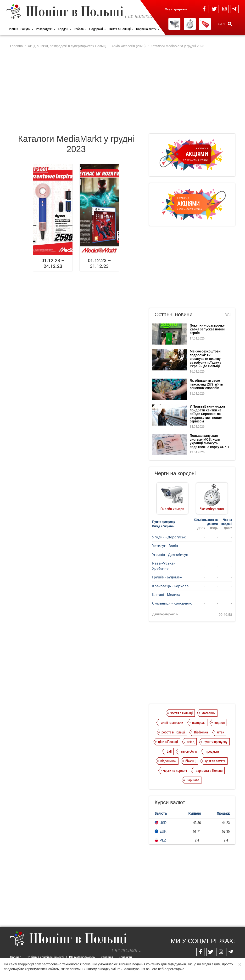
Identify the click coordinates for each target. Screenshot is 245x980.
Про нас (16, 957)
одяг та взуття (215, 761)
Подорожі (98, 29)
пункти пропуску (216, 742)
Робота (80, 29)
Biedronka (201, 732)
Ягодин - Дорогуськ (169, 537)
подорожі (199, 722)
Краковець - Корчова (170, 586)
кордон (220, 722)
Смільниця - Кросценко (172, 603)
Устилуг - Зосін (165, 546)
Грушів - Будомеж (167, 577)
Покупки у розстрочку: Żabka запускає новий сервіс (208, 329)
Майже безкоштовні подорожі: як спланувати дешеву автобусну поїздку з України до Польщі (206, 359)
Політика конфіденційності (45, 957)
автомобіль (189, 751)
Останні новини (173, 314)
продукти (212, 751)
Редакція (107, 957)
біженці (191, 761)
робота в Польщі (173, 732)
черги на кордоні (175, 770)
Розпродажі (46, 29)
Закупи (27, 29)
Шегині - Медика (166, 594)
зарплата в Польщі (209, 770)
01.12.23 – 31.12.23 (99, 263)
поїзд (191, 742)
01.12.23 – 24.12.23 (53, 263)
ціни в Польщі (168, 742)
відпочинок (168, 761)
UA (221, 24)
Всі (228, 315)
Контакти (125, 957)
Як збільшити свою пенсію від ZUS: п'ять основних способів (206, 384)
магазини (209, 713)
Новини (13, 29)
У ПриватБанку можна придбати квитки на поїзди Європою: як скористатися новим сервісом (208, 414)
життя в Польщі (181, 713)
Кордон (65, 29)
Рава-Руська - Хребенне (164, 566)
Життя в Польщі (121, 29)
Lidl (169, 751)
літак (221, 732)
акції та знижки (172, 722)
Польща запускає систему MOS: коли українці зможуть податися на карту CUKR (209, 441)
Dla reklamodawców (82, 957)
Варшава (193, 780)
